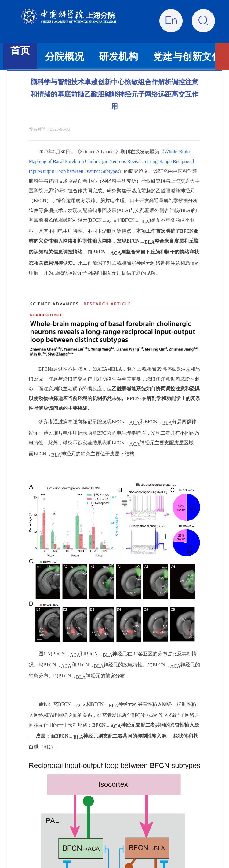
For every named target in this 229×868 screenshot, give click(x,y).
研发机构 (118, 57)
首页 (20, 50)
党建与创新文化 (187, 57)
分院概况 (64, 57)
